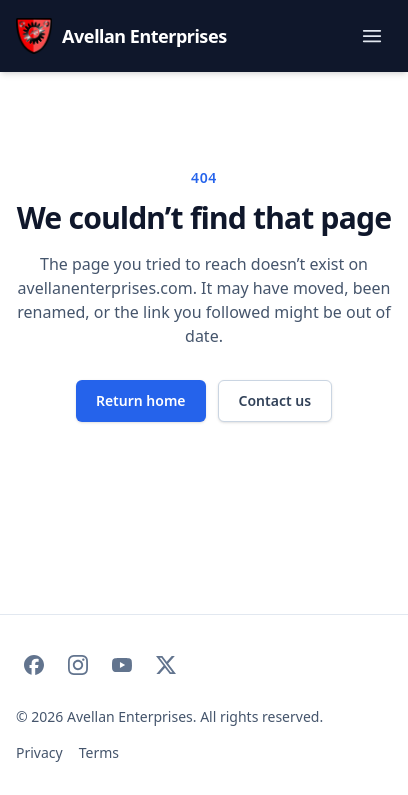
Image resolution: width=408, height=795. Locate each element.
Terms (99, 752)
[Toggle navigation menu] (372, 36)
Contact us (275, 400)
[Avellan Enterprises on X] (166, 665)
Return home (141, 400)
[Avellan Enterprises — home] (121, 36)
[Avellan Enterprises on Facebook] (34, 665)
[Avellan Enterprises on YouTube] (122, 665)
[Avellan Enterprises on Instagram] (78, 665)
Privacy (39, 752)
